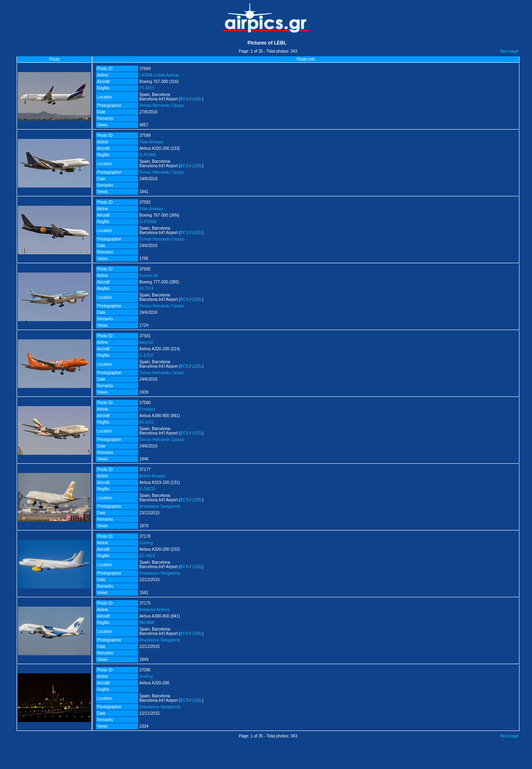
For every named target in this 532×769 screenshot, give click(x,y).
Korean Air (149, 276)
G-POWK (148, 155)
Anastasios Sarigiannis (160, 506)
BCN (184, 99)
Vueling (146, 543)
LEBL (197, 99)
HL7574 (146, 289)
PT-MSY (147, 88)
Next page (509, 51)
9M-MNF (147, 623)
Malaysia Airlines (154, 610)
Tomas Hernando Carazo (162, 105)
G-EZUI (146, 355)
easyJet (146, 342)
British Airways (152, 476)
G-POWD (148, 222)
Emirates (147, 409)
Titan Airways (151, 142)
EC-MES (147, 556)
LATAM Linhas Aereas (159, 75)
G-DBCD (147, 489)
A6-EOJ (146, 422)
